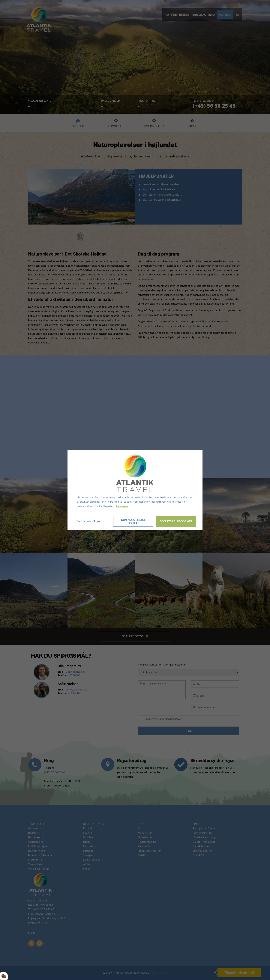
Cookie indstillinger (89, 521)
